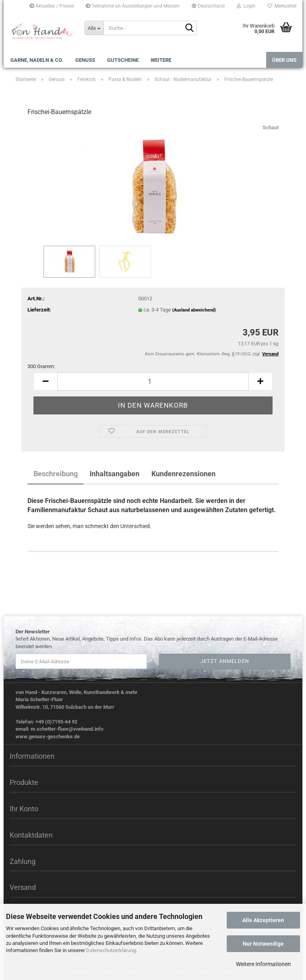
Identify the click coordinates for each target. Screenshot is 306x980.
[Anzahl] (153, 382)
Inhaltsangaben (115, 474)
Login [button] (246, 6)
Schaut (271, 127)
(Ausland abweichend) (194, 310)
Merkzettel (282, 6)
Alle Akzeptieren (263, 920)
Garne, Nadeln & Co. (37, 60)
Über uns (284, 60)
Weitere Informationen (263, 964)
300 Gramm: (41, 366)
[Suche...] (94, 28)
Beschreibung (56, 474)
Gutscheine (123, 60)
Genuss (85, 60)
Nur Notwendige (263, 944)
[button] (208, 6)
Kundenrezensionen (183, 474)
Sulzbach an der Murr (90, 707)
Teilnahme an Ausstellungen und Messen (133, 6)
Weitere (161, 60)
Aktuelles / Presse (52, 6)
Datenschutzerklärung (111, 950)
